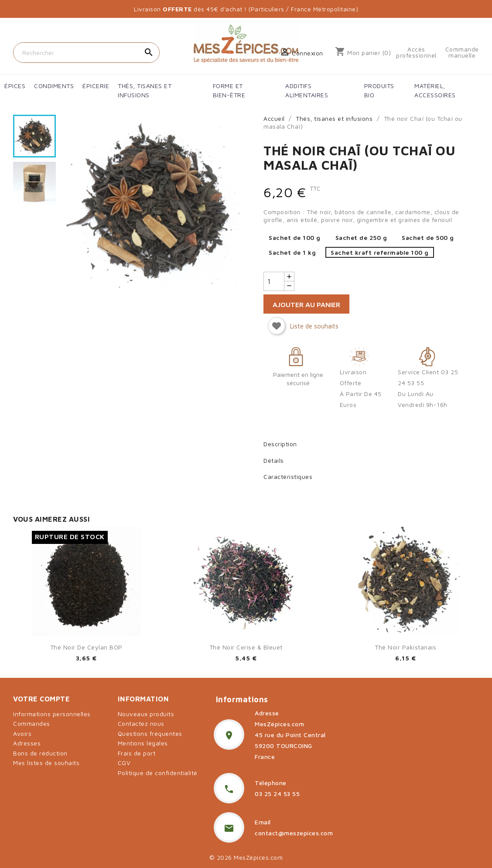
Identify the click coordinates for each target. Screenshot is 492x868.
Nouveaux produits (146, 714)
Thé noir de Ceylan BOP (86, 647)
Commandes (32, 723)
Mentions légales (143, 743)
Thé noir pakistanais (405, 647)
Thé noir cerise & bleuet (246, 647)
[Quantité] (274, 281)
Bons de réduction (40, 753)
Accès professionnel (416, 52)
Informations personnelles (52, 714)
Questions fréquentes (150, 733)
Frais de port (137, 753)
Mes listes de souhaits (46, 763)
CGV (124, 763)
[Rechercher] (86, 53)
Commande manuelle (462, 52)
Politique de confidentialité (158, 773)
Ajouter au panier (306, 304)
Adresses (27, 743)
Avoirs (22, 733)
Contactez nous (141, 723)
